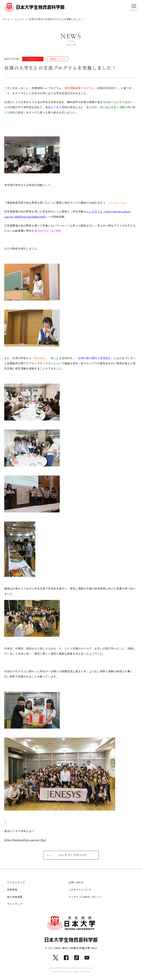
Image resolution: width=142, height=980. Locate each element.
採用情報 (12, 890)
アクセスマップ (16, 883)
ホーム (6, 19)
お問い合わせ (76, 883)
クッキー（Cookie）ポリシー (86, 897)
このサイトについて (80, 890)
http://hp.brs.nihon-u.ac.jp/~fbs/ (25, 840)
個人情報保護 (15, 897)
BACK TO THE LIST (73, 855)
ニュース (19, 19)
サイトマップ (15, 904)
